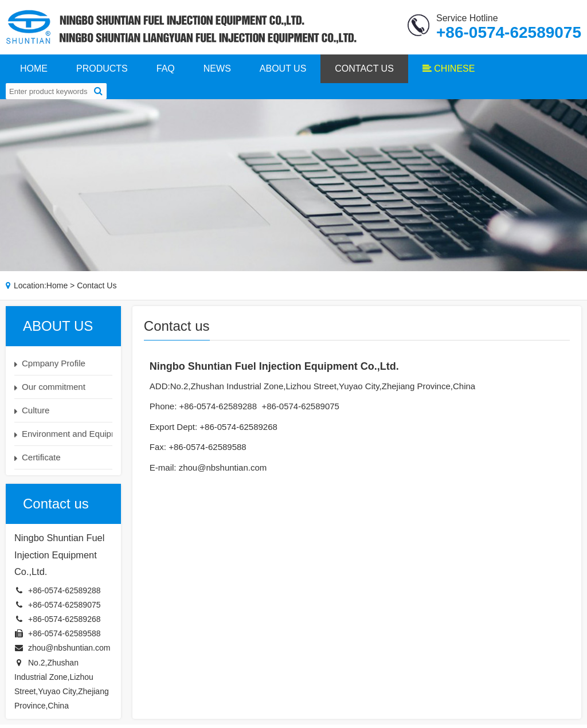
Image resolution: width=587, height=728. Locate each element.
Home (57, 288)
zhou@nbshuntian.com (69, 651)
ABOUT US (283, 71)
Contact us (97, 288)
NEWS (217, 71)
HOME (34, 71)
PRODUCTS (102, 71)
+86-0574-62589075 (64, 608)
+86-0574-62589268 (64, 623)
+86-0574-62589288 (64, 593)
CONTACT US (364, 71)
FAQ (166, 71)
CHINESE (449, 71)
